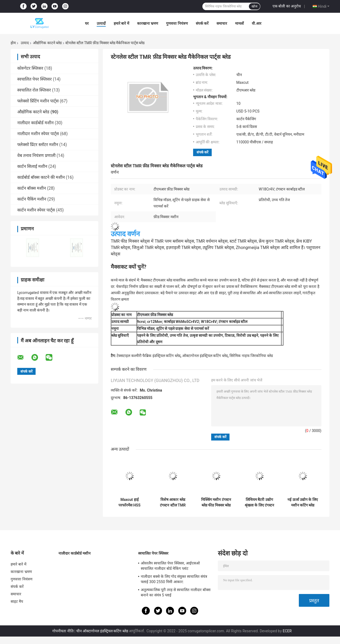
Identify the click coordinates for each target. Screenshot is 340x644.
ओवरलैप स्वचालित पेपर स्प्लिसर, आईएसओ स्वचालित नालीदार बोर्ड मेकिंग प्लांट (170, 566)
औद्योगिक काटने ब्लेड (47, 43)
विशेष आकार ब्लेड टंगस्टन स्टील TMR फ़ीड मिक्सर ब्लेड (173, 502)
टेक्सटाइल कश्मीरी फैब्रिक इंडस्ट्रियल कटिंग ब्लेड (148, 356)
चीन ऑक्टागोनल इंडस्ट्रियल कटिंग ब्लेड (102, 631)
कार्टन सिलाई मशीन (32, 166)
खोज (254, 6)
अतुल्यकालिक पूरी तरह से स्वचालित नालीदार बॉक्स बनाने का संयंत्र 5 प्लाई (176, 592)
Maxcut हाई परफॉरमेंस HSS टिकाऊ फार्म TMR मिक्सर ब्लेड (129, 502)
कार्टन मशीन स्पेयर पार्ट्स (36, 210)
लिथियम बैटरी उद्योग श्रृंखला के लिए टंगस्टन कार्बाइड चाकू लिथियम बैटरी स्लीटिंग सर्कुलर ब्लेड (260, 502)
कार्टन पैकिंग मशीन (32, 199)
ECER (287, 631)
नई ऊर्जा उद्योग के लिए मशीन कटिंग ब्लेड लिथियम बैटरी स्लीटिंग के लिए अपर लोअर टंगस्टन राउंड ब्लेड (303, 502)
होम (13, 43)
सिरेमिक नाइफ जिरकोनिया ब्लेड (251, 356)
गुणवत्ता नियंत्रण (177, 23)
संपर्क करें (202, 23)
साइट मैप (17, 601)
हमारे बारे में (121, 23)
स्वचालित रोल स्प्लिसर (34, 90)
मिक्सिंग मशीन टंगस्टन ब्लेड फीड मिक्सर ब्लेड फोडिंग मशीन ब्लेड (216, 502)
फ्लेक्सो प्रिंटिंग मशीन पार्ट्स (38, 101)
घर (87, 23)
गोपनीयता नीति (63, 631)
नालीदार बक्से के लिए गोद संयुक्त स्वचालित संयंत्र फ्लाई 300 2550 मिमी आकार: (174, 579)
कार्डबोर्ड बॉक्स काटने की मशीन (41, 177)
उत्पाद (25, 43)
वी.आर (257, 23)
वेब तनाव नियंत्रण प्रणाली (36, 155)
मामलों (239, 23)
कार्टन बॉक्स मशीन (32, 188)
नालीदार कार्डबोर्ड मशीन (35, 123)
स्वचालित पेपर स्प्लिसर (35, 79)
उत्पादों (101, 23)
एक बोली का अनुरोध (287, 6)
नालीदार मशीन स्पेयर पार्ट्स (38, 134)
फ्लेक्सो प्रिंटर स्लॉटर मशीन (38, 145)
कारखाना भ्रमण (148, 23)
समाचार (222, 23)
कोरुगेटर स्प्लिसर (30, 68)
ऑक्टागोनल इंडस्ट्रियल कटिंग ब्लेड (205, 356)
